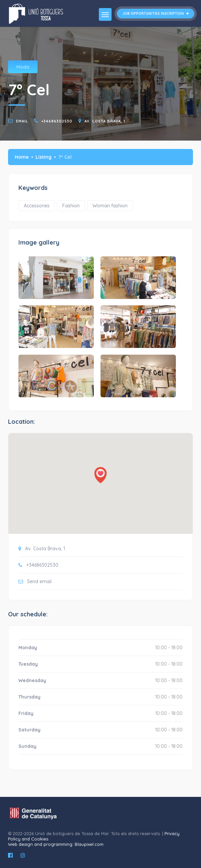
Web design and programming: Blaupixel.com (56, 844)
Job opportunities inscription (156, 14)
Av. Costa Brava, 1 (105, 121)
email (22, 121)
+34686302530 (57, 121)
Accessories (37, 206)
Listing (44, 157)
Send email (39, 581)
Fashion (71, 206)
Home (22, 157)
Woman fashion (110, 206)
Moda (23, 67)
